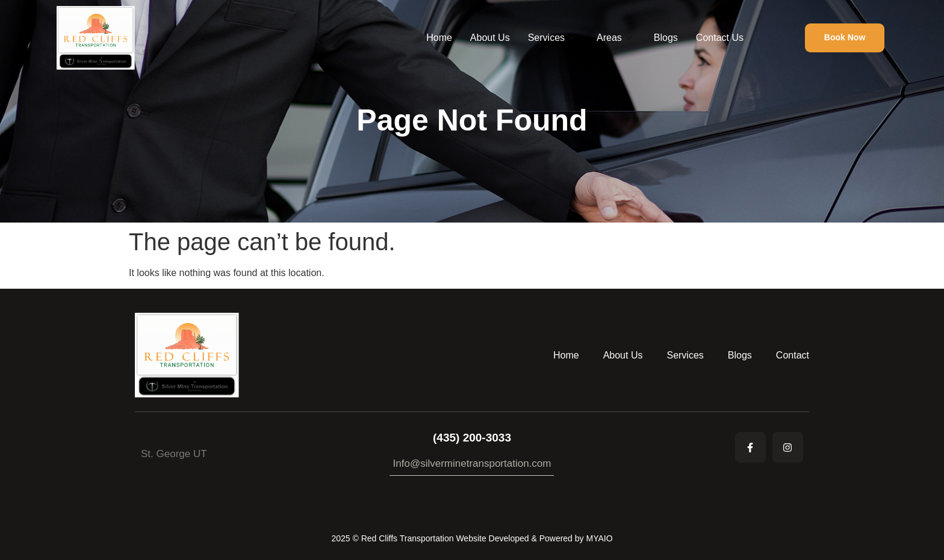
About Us (490, 38)
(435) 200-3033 (472, 438)
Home (439, 38)
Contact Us (720, 38)
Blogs (666, 38)
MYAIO (599, 538)
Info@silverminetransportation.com (472, 463)
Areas (614, 38)
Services (551, 38)
